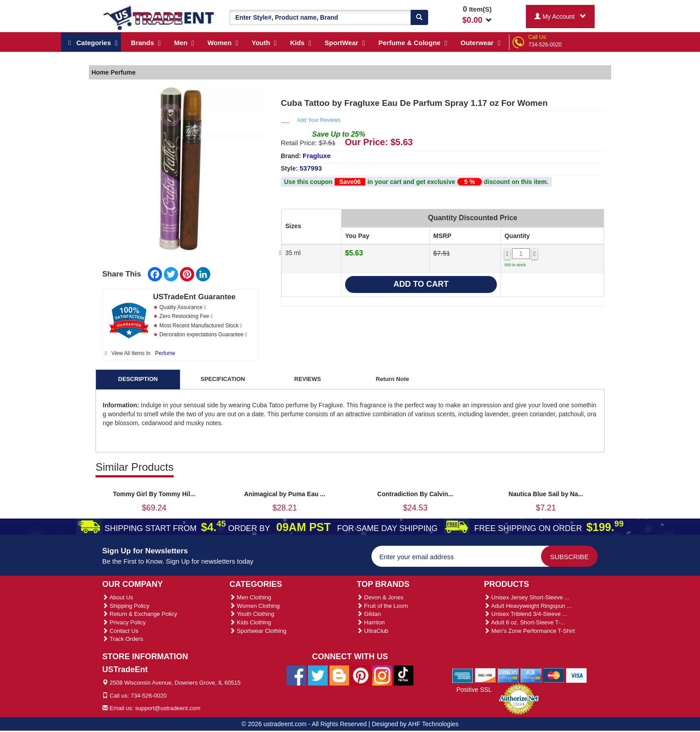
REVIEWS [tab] (308, 379)
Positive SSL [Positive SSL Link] (474, 690)
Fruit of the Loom (382, 606)
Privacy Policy (124, 622)
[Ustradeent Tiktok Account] (404, 675)
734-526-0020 (545, 45)
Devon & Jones (380, 597)
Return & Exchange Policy (140, 614)
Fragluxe (317, 156)
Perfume (165, 353)
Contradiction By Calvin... (415, 494)
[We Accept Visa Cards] (577, 675)
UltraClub (373, 631)
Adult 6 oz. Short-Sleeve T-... (525, 622)
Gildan (369, 614)
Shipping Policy (126, 606)
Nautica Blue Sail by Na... (546, 494)
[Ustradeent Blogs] (339, 675)
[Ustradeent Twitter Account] (318, 675)
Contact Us (120, 631)
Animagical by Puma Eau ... (285, 494)
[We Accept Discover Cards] (485, 675)
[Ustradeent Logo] (159, 17)
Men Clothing (250, 597)
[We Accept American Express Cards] (463, 675)
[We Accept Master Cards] (554, 675)
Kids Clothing (250, 622)
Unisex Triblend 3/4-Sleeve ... (525, 614)
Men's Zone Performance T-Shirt (529, 631)
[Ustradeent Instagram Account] (382, 675)
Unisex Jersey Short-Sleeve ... (527, 597)
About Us (118, 597)
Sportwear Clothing (258, 631)
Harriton (371, 622)
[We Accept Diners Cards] (508, 675)
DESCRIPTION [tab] (138, 379)
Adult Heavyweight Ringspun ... (528, 606)
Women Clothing (254, 606)
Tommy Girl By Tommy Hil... (154, 494)
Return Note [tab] (392, 379)
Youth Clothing (252, 614)
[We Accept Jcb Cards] (531, 675)
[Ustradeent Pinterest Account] (361, 675)
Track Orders (123, 639)
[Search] (419, 17)
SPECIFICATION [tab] (223, 379)
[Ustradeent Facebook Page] (296, 675)
